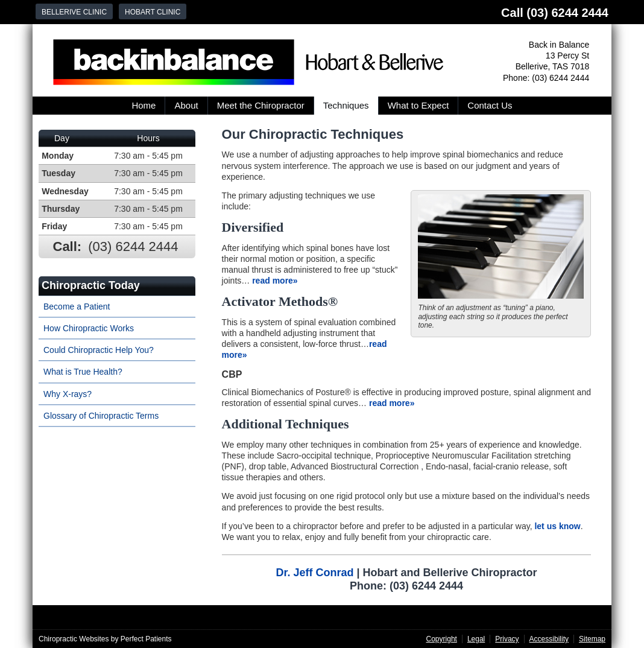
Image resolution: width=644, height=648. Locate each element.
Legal (476, 639)
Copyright (442, 639)
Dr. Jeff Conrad (314, 573)
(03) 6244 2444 (567, 13)
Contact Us (490, 105)
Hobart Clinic (153, 12)
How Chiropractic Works (89, 328)
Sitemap (592, 639)
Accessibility (549, 639)
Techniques (346, 105)
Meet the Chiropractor (261, 105)
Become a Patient (77, 307)
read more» (275, 281)
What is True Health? (83, 372)
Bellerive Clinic (74, 12)
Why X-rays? (68, 394)
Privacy (507, 639)
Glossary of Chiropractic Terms (101, 416)
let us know (557, 526)
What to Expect (418, 105)
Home (144, 105)
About (186, 105)
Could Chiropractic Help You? (99, 350)
